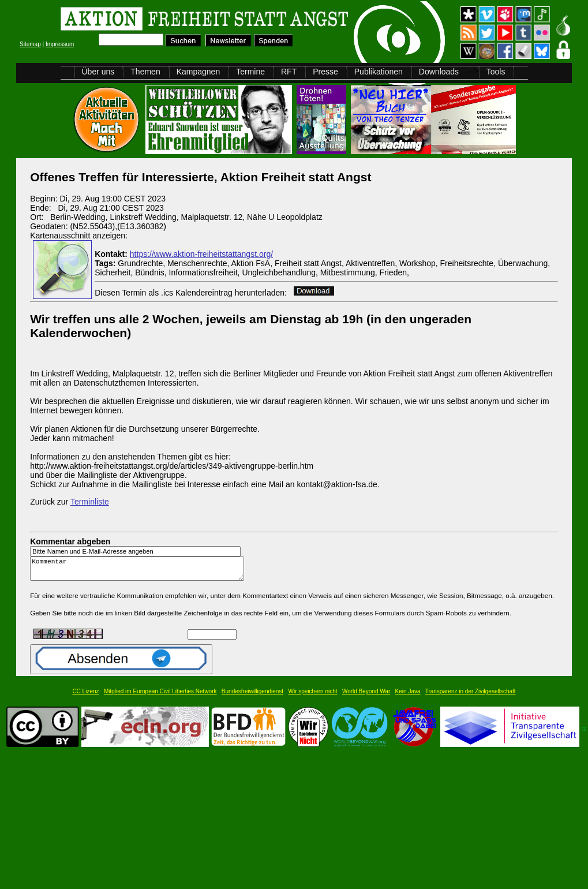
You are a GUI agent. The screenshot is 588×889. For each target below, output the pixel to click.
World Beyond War (366, 696)
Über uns (98, 72)
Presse (325, 72)
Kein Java (408, 696)
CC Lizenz (85, 696)
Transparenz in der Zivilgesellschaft (471, 696)
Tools (496, 72)
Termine (250, 72)
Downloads (439, 72)
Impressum (60, 44)
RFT (289, 72)
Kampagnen (199, 72)
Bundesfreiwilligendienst (252, 696)
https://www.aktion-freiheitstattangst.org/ (201, 254)
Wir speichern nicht (313, 696)
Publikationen (379, 72)
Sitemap (30, 44)
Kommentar (140, 571)
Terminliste (90, 502)
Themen (145, 72)
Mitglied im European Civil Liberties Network (160, 696)
